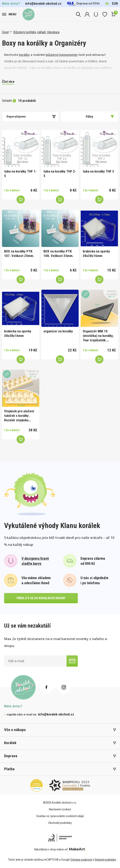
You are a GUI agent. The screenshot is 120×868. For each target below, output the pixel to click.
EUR (115, 3)
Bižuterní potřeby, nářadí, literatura (36, 32)
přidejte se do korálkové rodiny (41, 598)
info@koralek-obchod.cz (43, 3)
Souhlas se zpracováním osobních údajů (60, 816)
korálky (24, 55)
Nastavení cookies (60, 809)
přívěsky (88, 68)
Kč (107, 3)
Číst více (8, 82)
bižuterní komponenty (62, 55)
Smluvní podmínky (105, 860)
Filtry (100, 117)
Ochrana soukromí (81, 860)
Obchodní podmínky (60, 823)
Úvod (5, 32)
